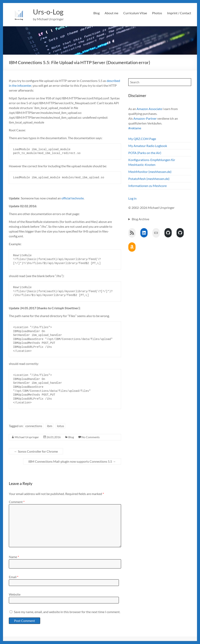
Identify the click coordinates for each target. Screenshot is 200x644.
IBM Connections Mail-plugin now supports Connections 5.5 (72, 461)
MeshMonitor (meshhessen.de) (150, 172)
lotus (61, 426)
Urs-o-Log (49, 12)
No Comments (91, 437)
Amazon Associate (149, 109)
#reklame (135, 128)
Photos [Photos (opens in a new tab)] (157, 13)
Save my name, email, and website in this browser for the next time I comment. (67, 612)
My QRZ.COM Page (142, 139)
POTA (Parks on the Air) (145, 153)
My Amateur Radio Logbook (148, 146)
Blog (96, 13)
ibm (50, 426)
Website (15, 594)
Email (14, 577)
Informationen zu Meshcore (147, 186)
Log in (132, 198)
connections (34, 426)
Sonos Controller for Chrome (36, 451)
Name (14, 557)
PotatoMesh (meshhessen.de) (149, 179)
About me (111, 13)
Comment (17, 502)
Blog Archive (140, 219)
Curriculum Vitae (135, 13)
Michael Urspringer (27, 437)
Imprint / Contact (179, 13)
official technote (73, 198)
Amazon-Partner (145, 118)
